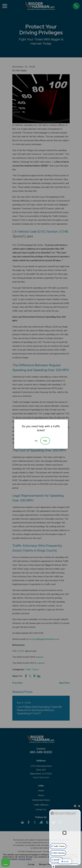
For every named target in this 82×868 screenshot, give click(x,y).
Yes (45, 441)
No (36, 441)
